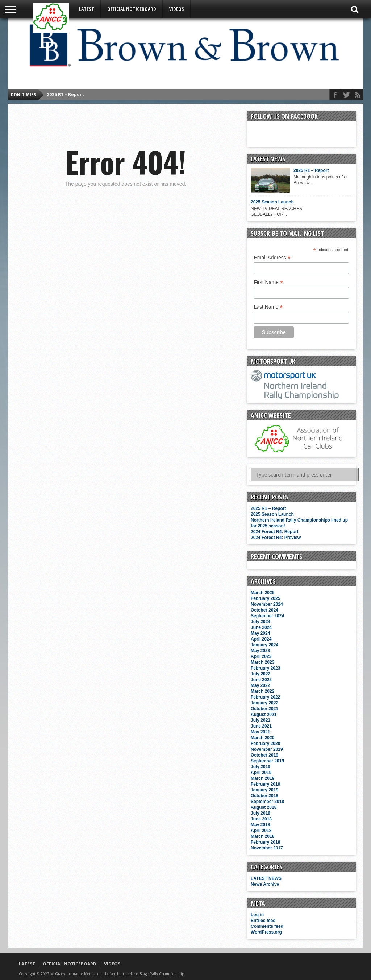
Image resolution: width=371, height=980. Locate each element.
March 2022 (262, 691)
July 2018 (260, 813)
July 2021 (260, 720)
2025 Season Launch (272, 202)
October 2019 (264, 755)
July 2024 (260, 622)
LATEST (87, 9)
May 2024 (260, 633)
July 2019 (260, 767)
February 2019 (265, 784)
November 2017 (267, 848)
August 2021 (264, 715)
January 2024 (264, 645)
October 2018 (264, 796)
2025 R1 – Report (65, 94)
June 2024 (261, 627)
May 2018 (260, 825)
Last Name (268, 307)
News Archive (265, 884)
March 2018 (262, 836)
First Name (268, 282)
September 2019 (267, 761)
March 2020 (262, 738)
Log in (257, 915)
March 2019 (262, 778)
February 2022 (265, 697)
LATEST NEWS (266, 878)
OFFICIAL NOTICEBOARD (132, 9)
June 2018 (261, 819)
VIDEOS (177, 9)
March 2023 (262, 662)
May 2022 (260, 685)
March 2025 (262, 593)
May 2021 (260, 732)
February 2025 (265, 598)
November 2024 (267, 604)
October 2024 (264, 610)
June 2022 (261, 680)
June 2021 (261, 726)
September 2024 (267, 616)
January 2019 (264, 790)
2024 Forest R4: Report (274, 532)
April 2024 (261, 639)
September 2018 (267, 802)
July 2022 (260, 674)
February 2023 (265, 668)
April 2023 (261, 656)
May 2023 (260, 651)
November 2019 (267, 749)
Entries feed (263, 921)
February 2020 (265, 744)
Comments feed (267, 926)
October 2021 (264, 709)
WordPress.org (266, 932)
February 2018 (265, 842)
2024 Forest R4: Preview (276, 538)
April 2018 (261, 831)
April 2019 (261, 773)
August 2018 (264, 807)
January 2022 (264, 703)
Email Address (272, 258)
